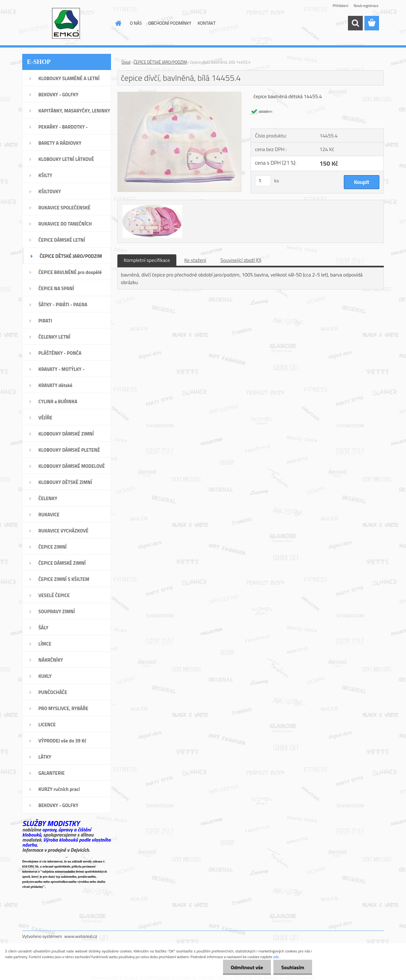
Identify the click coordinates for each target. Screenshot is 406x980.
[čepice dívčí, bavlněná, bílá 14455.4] (179, 95)
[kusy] (263, 181)
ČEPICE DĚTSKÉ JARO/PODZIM (160, 62)
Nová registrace (366, 6)
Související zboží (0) (241, 260)
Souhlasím (293, 967)
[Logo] (66, 23)
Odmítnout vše (247, 967)
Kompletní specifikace (147, 260)
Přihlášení (341, 6)
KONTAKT (207, 23)
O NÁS (136, 23)
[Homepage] (118, 23)
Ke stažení (195, 260)
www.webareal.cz (81, 936)
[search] (355, 23)
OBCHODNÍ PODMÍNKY (170, 23)
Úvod (126, 62)
